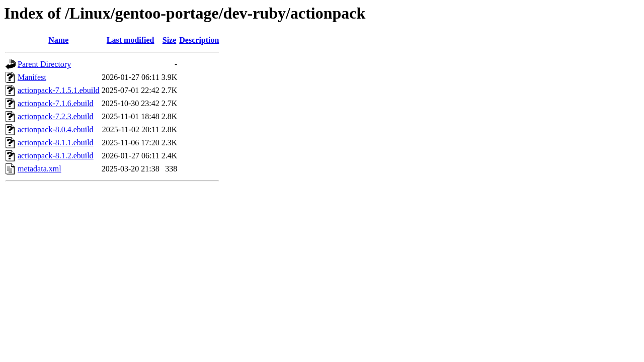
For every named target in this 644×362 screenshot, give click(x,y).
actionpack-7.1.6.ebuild (56, 103)
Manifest (32, 77)
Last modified (131, 40)
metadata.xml (39, 169)
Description (199, 40)
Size (170, 40)
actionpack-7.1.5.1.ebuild (59, 90)
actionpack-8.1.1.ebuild (56, 143)
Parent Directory (44, 64)
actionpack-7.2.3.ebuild (56, 116)
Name (58, 40)
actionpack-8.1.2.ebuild (56, 156)
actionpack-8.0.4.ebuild (56, 129)
